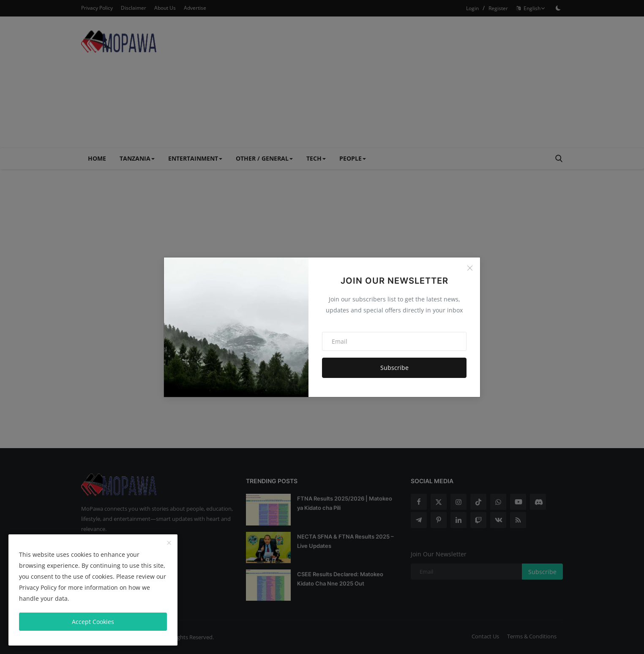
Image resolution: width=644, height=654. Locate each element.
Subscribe (394, 368)
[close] (169, 543)
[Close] (470, 268)
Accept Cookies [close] (93, 622)
